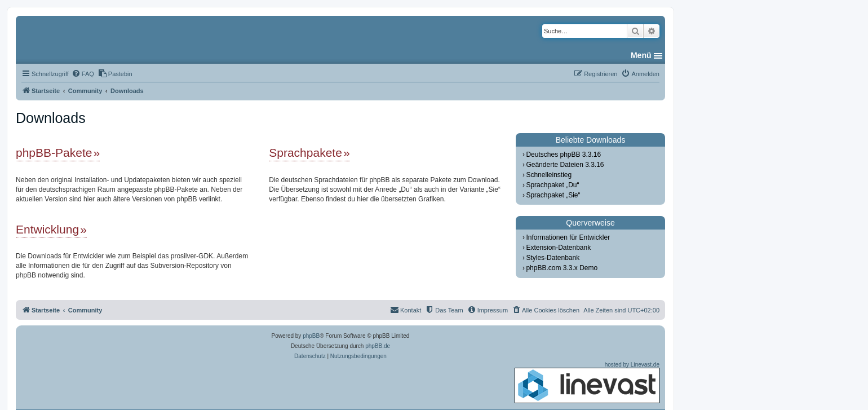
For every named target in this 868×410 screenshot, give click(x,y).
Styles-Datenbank (553, 258)
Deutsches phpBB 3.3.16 (563, 155)
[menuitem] (83, 74)
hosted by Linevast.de (587, 382)
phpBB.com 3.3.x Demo (562, 268)
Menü (641, 55)
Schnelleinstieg (549, 175)
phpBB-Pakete (54, 153)
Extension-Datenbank (558, 248)
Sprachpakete (305, 153)
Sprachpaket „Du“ (552, 185)
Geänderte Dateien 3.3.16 (565, 165)
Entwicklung (47, 229)
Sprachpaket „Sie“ (553, 195)
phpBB (311, 336)
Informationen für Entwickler (568, 237)
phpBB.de (378, 346)
